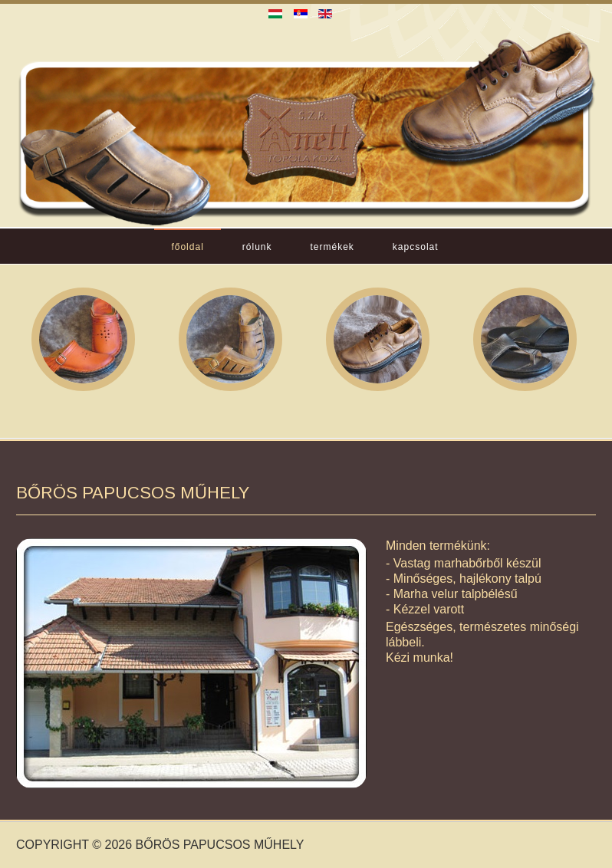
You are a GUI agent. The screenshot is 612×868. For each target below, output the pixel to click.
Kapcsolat (416, 247)
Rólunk (257, 247)
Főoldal (187, 247)
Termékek (332, 247)
